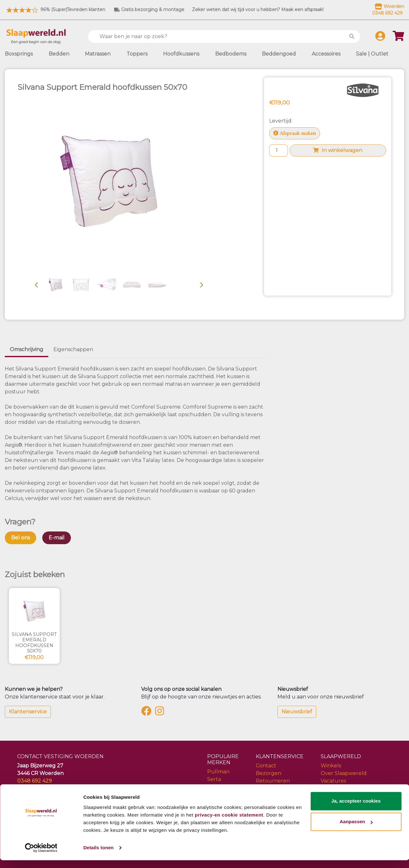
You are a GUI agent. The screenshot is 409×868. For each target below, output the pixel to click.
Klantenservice (28, 712)
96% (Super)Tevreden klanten (55, 10)
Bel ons (20, 538)
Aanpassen (356, 829)
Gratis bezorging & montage (149, 10)
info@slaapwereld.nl (43, 788)
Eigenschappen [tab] (73, 349)
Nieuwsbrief (297, 712)
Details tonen (98, 855)
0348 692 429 (34, 781)
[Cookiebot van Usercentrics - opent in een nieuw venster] (41, 856)
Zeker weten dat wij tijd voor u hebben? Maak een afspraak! (258, 10)
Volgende (201, 285)
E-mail (57, 538)
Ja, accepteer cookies (356, 809)
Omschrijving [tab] (27, 349)
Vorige (37, 285)
